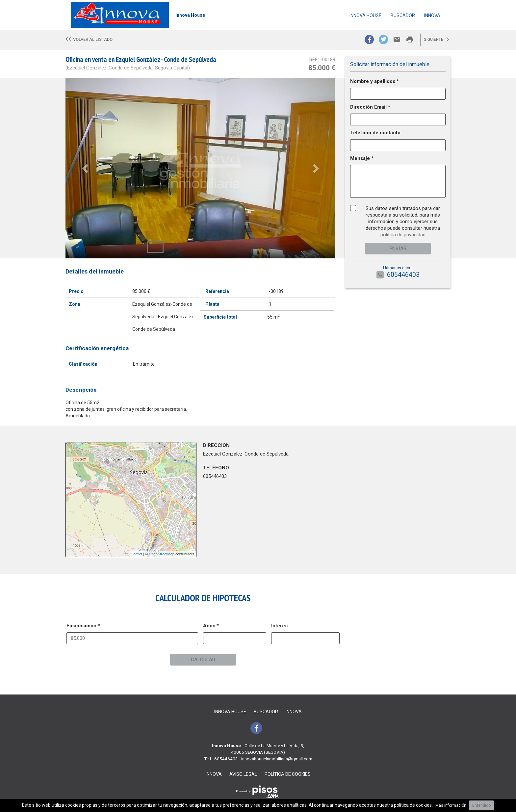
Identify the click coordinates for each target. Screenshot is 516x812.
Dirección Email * (370, 107)
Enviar (398, 249)
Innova (432, 15)
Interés (279, 626)
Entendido (481, 805)
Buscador (403, 15)
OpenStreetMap (162, 554)
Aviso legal (243, 774)
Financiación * (83, 626)
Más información (451, 805)
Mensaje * (362, 158)
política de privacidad (403, 235)
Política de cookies (288, 774)
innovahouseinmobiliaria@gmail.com (277, 759)
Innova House (365, 15)
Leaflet (137, 554)
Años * (211, 626)
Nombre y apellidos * (374, 81)
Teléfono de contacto (375, 133)
